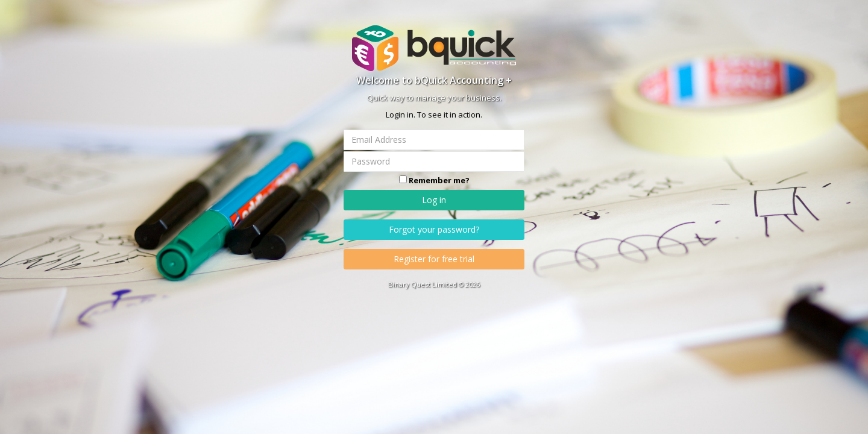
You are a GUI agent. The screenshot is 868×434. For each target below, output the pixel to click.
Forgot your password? (434, 229)
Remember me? (439, 180)
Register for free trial (434, 259)
